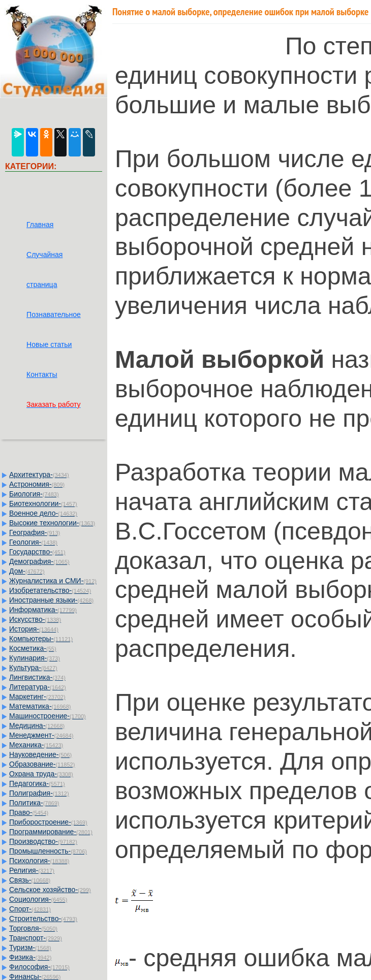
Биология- (34, 494)
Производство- (43, 841)
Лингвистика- (37, 677)
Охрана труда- (41, 774)
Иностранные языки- (51, 600)
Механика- (36, 745)
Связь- (30, 880)
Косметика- (33, 648)
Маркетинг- (37, 697)
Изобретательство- (50, 590)
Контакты (42, 374)
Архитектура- (39, 475)
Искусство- (35, 619)
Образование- (42, 764)
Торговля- (33, 928)
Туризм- (30, 947)
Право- (29, 812)
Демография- (39, 561)
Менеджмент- (41, 735)
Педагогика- (37, 783)
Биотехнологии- (43, 503)
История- (34, 629)
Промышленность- (48, 851)
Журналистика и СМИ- (53, 581)
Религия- (32, 870)
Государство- (37, 552)
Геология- (33, 542)
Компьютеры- (41, 639)
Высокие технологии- (52, 523)
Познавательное (54, 314)
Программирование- (51, 832)
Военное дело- (43, 513)
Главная (40, 225)
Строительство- (43, 919)
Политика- (34, 803)
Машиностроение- (48, 716)
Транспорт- (36, 938)
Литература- (38, 687)
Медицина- (37, 725)
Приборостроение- (48, 822)
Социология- (38, 899)
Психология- (39, 861)
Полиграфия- (39, 793)
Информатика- (43, 610)
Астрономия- (37, 484)
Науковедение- (40, 754)
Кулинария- (35, 658)
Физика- (30, 957)
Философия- (39, 967)
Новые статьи (49, 344)
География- (35, 532)
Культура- (33, 668)
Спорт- (30, 909)
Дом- (27, 571)
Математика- (40, 706)
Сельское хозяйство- (50, 890)
